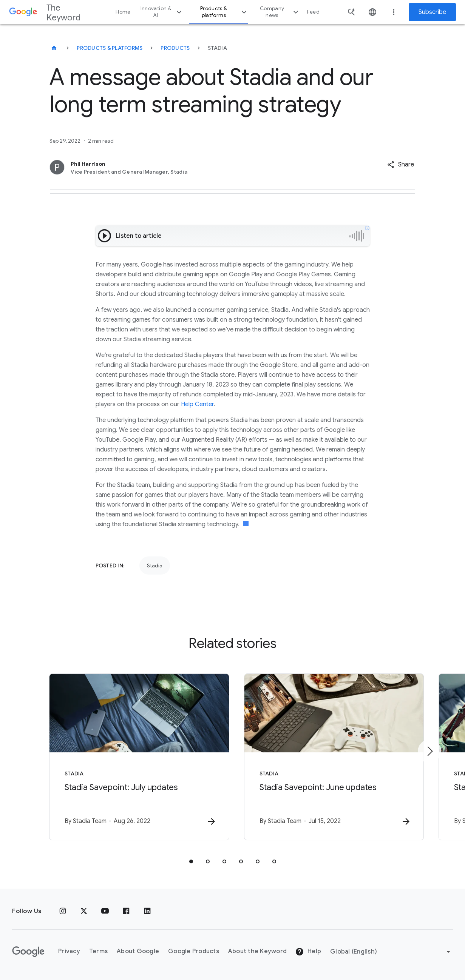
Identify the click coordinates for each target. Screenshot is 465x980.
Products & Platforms (110, 48)
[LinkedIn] (147, 911)
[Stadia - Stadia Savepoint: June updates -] (332, 757)
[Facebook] (126, 911)
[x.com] (84, 911)
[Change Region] (392, 952)
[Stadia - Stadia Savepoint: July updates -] (134, 757)
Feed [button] (313, 12)
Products (175, 48)
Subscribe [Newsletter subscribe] (432, 12)
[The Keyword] (54, 48)
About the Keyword (257, 952)
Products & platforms (224, 12)
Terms (98, 952)
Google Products (194, 952)
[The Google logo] (28, 952)
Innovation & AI (162, 12)
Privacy (69, 952)
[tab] (191, 861)
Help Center (197, 404)
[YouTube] (105, 911)
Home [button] (123, 12)
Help (308, 952)
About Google (138, 952)
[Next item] (429, 751)
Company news (280, 12)
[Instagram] (63, 911)
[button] (401, 165)
